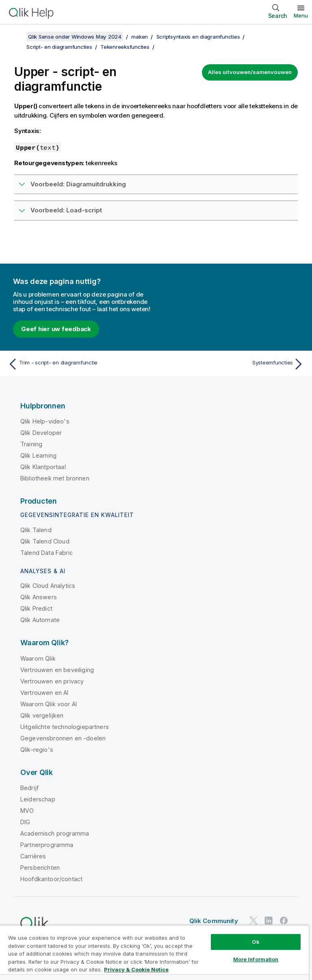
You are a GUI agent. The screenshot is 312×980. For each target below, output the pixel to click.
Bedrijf (29, 788)
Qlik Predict (36, 608)
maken (140, 37)
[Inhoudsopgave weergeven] (16, 37)
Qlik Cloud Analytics (48, 586)
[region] (154, 953)
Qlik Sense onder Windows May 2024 (75, 37)
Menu (301, 15)
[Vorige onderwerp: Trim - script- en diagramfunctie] (80, 364)
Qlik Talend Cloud (45, 541)
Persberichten (40, 868)
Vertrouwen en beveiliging (57, 670)
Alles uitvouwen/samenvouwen (250, 72)
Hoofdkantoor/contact (51, 879)
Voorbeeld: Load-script (66, 210)
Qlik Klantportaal (43, 467)
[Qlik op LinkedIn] (269, 920)
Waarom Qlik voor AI (49, 704)
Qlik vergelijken (42, 715)
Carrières (33, 856)
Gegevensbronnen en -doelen (63, 738)
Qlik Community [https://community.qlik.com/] (214, 921)
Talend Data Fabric (47, 553)
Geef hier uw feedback (56, 329)
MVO (27, 811)
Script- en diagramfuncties (59, 47)
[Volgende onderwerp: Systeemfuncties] (232, 364)
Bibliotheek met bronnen (55, 478)
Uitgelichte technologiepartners (65, 727)
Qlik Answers (39, 597)
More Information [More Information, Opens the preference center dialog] (256, 959)
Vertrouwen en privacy (52, 681)
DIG (25, 822)
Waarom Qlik (38, 658)
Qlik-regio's (37, 750)
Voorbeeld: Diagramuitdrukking (78, 184)
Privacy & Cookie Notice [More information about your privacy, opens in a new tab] (136, 969)
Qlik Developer (41, 433)
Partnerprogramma (47, 845)
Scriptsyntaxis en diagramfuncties (198, 37)
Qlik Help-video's (45, 421)
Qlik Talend (36, 530)
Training (31, 444)
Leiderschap (38, 799)
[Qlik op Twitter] (253, 920)
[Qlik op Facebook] (284, 920)
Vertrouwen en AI (44, 693)
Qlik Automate (40, 620)
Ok (256, 942)
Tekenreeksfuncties (125, 47)
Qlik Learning (38, 455)
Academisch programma (55, 833)
